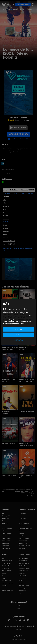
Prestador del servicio (10, 626)
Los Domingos (22, 513)
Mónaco (5, 225)
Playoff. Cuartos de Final (26, 477)
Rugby (3, 578)
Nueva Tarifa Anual (24, 586)
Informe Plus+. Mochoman (24, 348)
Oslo (4, 212)
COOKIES (18, 629)
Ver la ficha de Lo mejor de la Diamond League (19, 193)
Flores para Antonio (24, 523)
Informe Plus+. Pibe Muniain (8, 381)
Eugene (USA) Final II (9, 244)
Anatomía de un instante (25, 528)
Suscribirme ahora (23, 4)
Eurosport (4, 586)
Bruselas (5, 238)
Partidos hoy (5, 593)
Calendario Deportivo (7, 590)
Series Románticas (6, 536)
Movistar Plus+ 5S (23, 571)
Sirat (20, 521)
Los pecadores (22, 518)
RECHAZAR (18, 329)
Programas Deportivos (24, 546)
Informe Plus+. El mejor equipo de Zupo (10, 348)
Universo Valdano (6, 571)
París (4, 209)
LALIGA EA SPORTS (6, 563)
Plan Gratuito (22, 576)
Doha (4, 200)
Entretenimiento (6, 548)
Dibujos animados (23, 543)
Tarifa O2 (21, 583)
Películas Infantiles (7, 528)
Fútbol (29, 9)
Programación (22, 593)
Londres (5, 228)
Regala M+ (6, 9)
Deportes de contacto (7, 583)
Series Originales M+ (7, 533)
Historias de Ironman (26, 412)
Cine (22, 9)
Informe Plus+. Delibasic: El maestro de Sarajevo (26, 445)
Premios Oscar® (23, 541)
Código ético (22, 573)
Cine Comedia (5, 521)
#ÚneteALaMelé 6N (8, 444)
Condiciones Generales (25, 568)
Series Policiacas (6, 538)
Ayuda (18, 607)
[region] (18, 322)
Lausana (5, 216)
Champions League (7, 561)
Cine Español (5, 518)
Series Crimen (5, 543)
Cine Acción (5, 523)
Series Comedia (6, 541)
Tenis (3, 576)
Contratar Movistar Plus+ (25, 578)
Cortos (3, 526)
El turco (21, 531)
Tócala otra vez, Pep (9, 476)
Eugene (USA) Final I (9, 241)
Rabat (4, 203)
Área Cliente (22, 566)
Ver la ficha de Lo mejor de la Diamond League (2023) (17, 250)
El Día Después (6, 568)
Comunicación (22, 590)
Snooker (4, 588)
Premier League (6, 566)
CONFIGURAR (18, 340)
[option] (12, 269)
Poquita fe (21, 533)
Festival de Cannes (24, 538)
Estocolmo (6, 219)
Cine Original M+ (6, 516)
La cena (21, 516)
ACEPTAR (19, 335)
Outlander (21, 526)
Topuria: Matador (6, 581)
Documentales (5, 546)
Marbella (21, 536)
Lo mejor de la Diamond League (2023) (18, 190)
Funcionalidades (23, 561)
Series (15, 9)
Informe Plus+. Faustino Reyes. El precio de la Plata (27, 381)
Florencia (6, 206)
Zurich (5, 235)
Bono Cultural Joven (24, 563)
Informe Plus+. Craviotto (7, 413)
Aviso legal (21, 626)
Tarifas (20, 581)
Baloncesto (5, 573)
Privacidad (29, 626)
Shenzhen (6, 231)
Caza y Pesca (22, 548)
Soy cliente (18, 128)
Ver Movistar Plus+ (23, 558)
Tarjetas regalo (23, 588)
